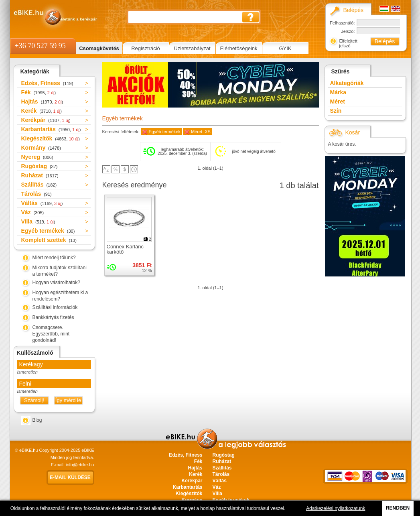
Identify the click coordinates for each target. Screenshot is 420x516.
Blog (37, 420)
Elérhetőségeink (238, 48)
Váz (33, 212)
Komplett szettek (49, 240)
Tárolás (37, 194)
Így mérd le (68, 400)
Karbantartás (51, 129)
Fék (39, 92)
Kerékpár (46, 120)
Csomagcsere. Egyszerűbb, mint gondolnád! (51, 334)
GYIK (285, 48)
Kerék (42, 111)
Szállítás (39, 185)
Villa (38, 221)
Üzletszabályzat (192, 48)
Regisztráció (146, 48)
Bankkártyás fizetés (53, 317)
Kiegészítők (51, 138)
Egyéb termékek (48, 231)
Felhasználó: (342, 23)
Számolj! (34, 400)
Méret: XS (201, 132)
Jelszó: (348, 31)
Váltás (42, 203)
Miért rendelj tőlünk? (54, 258)
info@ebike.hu (80, 465)
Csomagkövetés (99, 48)
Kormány (41, 148)
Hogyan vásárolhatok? (56, 282)
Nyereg (37, 157)
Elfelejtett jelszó (348, 43)
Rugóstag (40, 166)
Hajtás (42, 102)
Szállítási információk (55, 307)
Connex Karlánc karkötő (125, 249)
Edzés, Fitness (47, 83)
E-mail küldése (70, 477)
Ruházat (40, 175)
